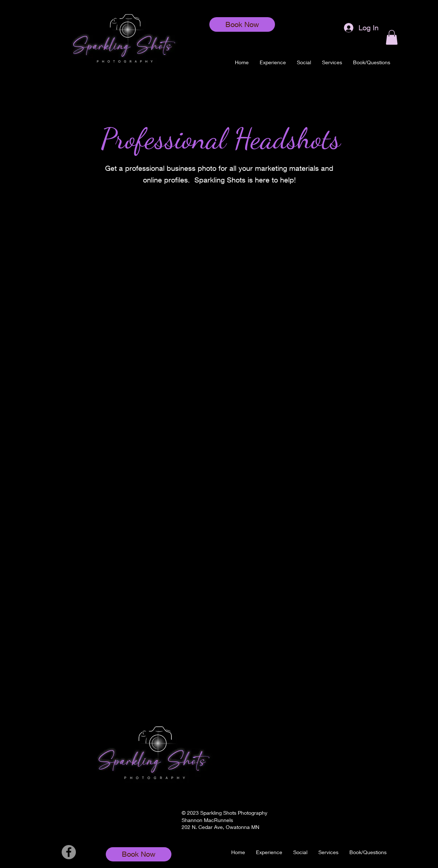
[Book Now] (242, 24)
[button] (332, 62)
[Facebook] (69, 852)
